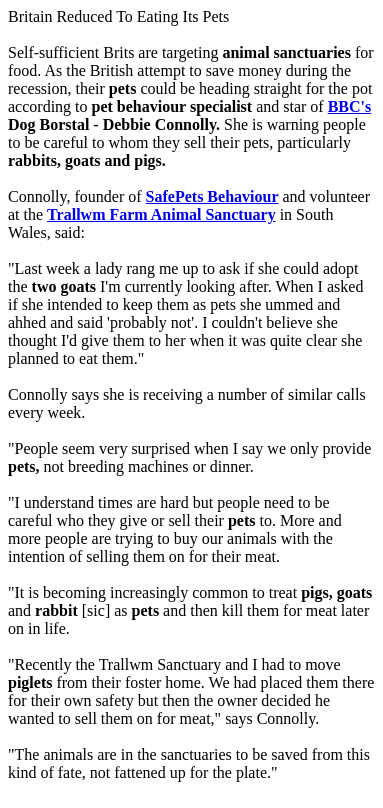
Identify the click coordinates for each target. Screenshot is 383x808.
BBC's (350, 106)
